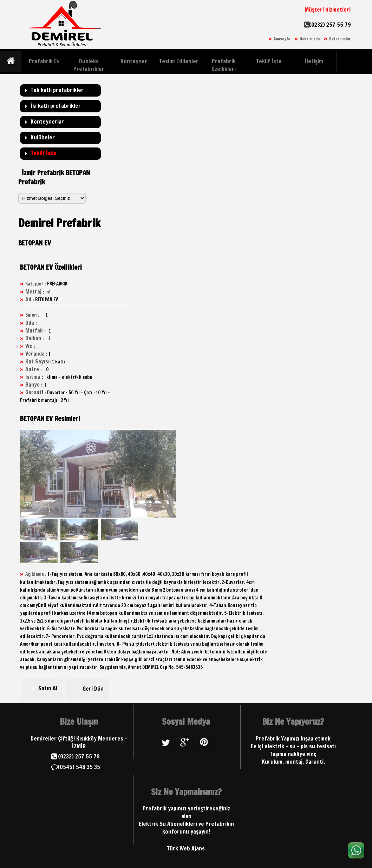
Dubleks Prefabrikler (89, 65)
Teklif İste (269, 61)
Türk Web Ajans (186, 848)
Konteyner (134, 61)
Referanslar (340, 39)
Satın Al (42, 688)
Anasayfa (282, 39)
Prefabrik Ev (44, 61)
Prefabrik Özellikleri (224, 65)
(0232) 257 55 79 (330, 25)
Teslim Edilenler (179, 61)
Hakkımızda (310, 39)
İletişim (314, 61)
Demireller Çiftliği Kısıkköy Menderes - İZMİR (79, 742)
